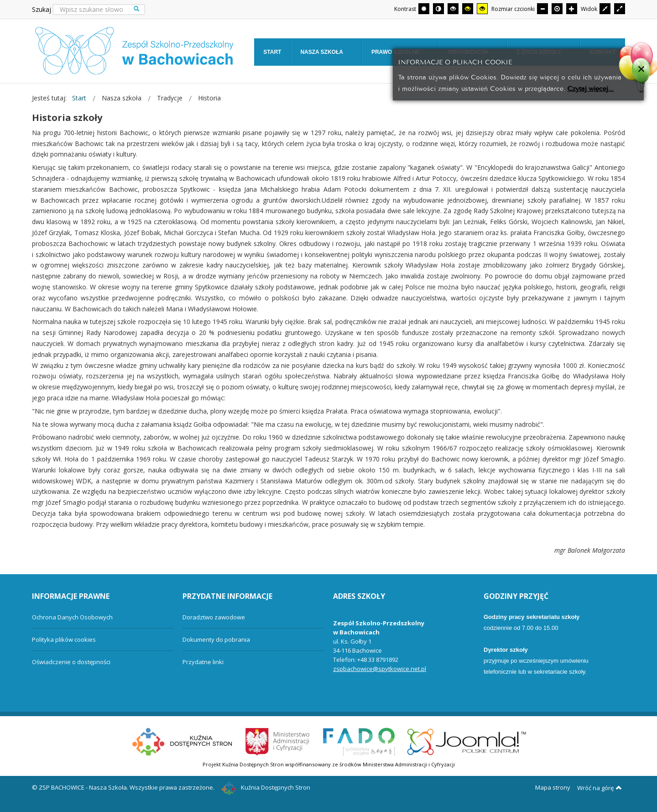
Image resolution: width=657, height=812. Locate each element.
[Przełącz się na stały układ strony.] (605, 9)
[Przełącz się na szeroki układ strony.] (620, 9)
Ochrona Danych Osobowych (72, 617)
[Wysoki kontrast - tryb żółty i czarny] (482, 9)
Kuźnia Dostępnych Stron (266, 787)
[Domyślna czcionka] (557, 9)
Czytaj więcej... (591, 88)
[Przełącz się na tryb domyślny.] (424, 9)
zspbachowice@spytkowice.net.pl (380, 669)
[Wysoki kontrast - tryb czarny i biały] (453, 9)
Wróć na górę (600, 788)
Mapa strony (553, 787)
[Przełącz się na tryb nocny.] (438, 9)
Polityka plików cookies (64, 639)
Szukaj (42, 9)
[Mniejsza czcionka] (542, 9)
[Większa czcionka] (572, 9)
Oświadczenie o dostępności (71, 662)
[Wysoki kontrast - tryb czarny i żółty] (468, 9)
